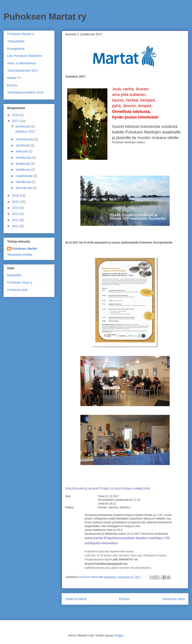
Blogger (119, 636)
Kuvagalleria (16, 49)
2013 (16, 214)
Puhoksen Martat (24, 249)
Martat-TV (14, 78)
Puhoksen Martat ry (45, 17)
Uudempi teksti (76, 599)
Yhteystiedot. (16, 41)
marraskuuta (25, 139)
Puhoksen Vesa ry (20, 283)
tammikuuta (24, 188)
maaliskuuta (24, 176)
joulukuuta (23, 126)
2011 (16, 226)
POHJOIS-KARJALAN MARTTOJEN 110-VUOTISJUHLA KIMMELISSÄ (108, 489)
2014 (16, 208)
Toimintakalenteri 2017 (23, 71)
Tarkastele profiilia (20, 255)
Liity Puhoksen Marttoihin (25, 56)
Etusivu (124, 599)
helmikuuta (24, 182)
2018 (16, 115)
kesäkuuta (23, 164)
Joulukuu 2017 (25, 131)
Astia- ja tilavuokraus (22, 63)
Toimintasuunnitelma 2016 (25, 92)
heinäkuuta (24, 158)
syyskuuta (23, 145)
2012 (16, 220)
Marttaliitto (14, 275)
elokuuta (22, 151)
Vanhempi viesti (174, 599)
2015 (16, 202)
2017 (16, 121)
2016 (16, 195)
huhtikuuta (23, 170)
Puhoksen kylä (17, 290)
